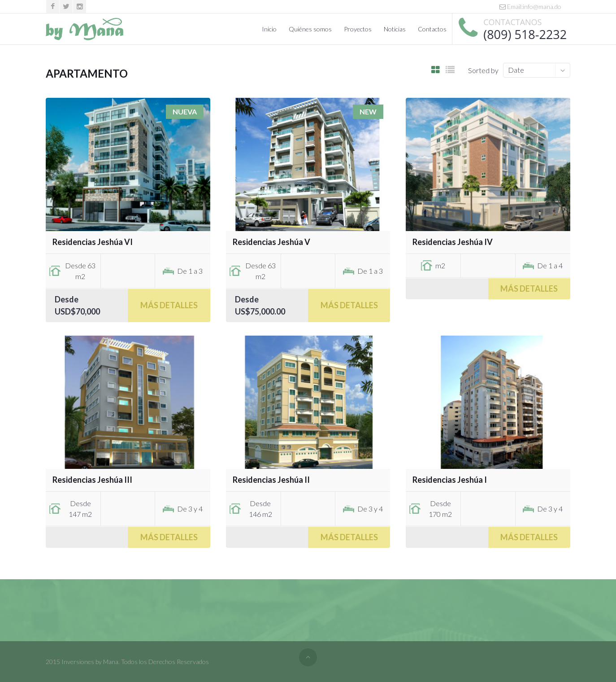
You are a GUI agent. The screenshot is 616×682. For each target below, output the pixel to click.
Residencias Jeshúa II (271, 480)
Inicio (269, 29)
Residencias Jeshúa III (92, 480)
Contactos (432, 29)
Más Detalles (169, 305)
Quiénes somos (310, 29)
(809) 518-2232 (525, 34)
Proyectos (358, 29)
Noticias (395, 29)
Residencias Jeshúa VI (93, 242)
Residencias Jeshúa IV (453, 242)
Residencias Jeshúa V (271, 242)
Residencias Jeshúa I (450, 480)
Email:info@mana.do (530, 7)
